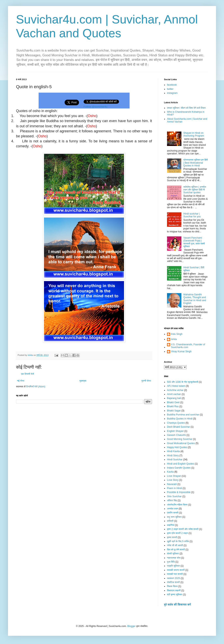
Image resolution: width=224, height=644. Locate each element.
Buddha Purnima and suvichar (183, 415)
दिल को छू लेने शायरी (176, 550)
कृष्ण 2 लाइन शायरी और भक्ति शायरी (183, 529)
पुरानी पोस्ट (146, 381)
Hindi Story (173, 456)
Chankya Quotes (176, 423)
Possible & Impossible (179, 492)
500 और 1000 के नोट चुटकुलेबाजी (182, 382)
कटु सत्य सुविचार (174, 517)
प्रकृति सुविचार (173, 566)
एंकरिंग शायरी (173, 513)
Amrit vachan (174, 394)
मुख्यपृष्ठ (83, 381)
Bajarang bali (174, 398)
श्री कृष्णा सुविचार (175, 594)
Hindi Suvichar (175, 460)
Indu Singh (177, 334)
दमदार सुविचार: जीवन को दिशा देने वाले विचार (186, 108)
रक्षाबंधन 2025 (173, 578)
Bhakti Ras (173, 406)
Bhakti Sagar (174, 411)
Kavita (170, 472)
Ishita (174, 339)
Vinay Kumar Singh (181, 351)
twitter (170, 89)
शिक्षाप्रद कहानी (174, 590)
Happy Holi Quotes (177, 447)
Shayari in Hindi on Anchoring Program (194, 134)
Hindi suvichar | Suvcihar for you (192, 215)
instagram (172, 93)
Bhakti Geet (173, 402)
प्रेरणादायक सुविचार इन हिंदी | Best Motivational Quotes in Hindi (196, 163)
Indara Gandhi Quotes (179, 468)
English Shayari (175, 431)
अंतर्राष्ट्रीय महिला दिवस (177, 505)
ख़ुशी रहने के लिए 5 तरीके (178, 541)
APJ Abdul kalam (176, 386)
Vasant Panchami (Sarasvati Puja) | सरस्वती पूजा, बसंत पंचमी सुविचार (194, 242)
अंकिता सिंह (172, 500)
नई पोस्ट (21, 381)
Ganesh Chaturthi (176, 435)
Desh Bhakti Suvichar (178, 427)
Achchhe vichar (175, 390)
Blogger (131, 626)
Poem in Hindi (174, 488)
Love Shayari (174, 476)
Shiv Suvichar (174, 496)
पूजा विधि (171, 562)
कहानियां (171, 525)
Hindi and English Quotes (180, 464)
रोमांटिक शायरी (173, 582)
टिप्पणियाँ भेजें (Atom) (36, 387)
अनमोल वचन (173, 509)
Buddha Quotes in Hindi (180, 419)
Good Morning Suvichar (180, 439)
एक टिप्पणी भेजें (27, 374)
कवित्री (170, 521)
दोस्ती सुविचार (173, 554)
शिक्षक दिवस (172, 586)
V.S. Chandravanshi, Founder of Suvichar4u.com (188, 346)
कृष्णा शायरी (172, 537)
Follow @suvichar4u (95, 107)
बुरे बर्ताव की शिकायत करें (177, 605)
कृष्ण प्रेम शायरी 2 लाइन (177, 533)
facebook (172, 85)
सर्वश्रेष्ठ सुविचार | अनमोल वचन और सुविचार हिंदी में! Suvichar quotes (195, 190)
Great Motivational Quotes (181, 443)
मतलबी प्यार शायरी (175, 574)
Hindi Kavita (173, 451)
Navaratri (172, 484)
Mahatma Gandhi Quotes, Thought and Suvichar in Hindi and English (195, 299)
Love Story (173, 480)
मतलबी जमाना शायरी (176, 570)
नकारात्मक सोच (174, 558)
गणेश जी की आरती (175, 545)
